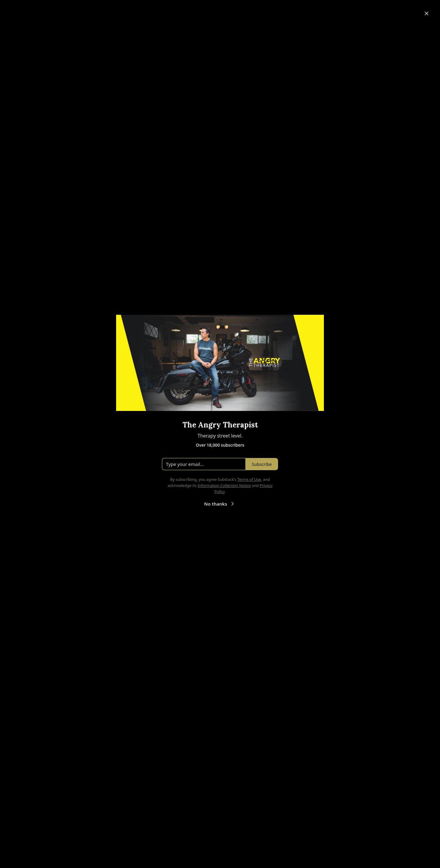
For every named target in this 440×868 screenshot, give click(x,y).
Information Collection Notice (224, 485)
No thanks (220, 504)
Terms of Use (249, 479)
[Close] (427, 13)
